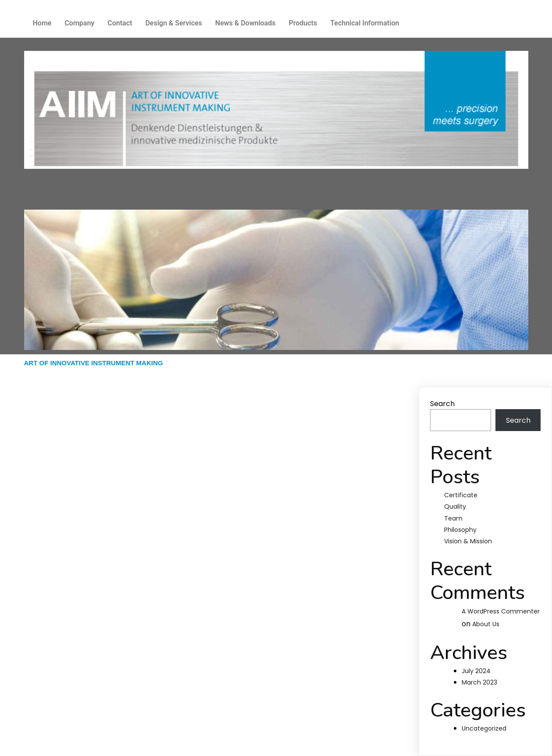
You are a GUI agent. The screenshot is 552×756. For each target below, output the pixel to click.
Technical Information (365, 23)
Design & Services (173, 23)
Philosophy (460, 530)
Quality (455, 506)
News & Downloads (246, 23)
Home (42, 23)
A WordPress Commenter (501, 611)
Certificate (461, 495)
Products (303, 23)
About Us (486, 624)
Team (453, 518)
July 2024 (476, 671)
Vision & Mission (468, 541)
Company (79, 23)
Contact (120, 23)
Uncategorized (484, 728)
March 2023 (479, 682)
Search (442, 404)
